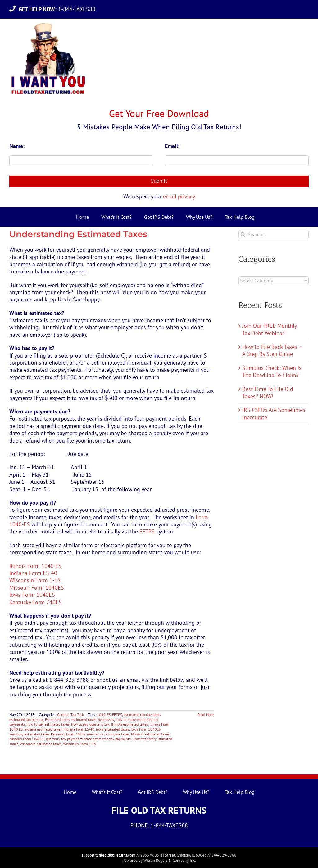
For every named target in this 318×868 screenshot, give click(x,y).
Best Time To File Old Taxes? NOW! (268, 393)
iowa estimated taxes (113, 729)
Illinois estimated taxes (129, 724)
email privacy (179, 196)
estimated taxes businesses (93, 720)
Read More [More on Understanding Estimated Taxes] (206, 715)
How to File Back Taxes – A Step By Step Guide (272, 350)
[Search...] (274, 234)
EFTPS (147, 531)
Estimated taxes (57, 720)
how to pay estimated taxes (48, 724)
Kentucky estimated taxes (29, 734)
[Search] (243, 234)
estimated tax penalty (26, 720)
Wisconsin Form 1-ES (35, 580)
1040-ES (104, 715)
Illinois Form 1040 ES (35, 566)
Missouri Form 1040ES (37, 588)
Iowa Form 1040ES (32, 595)
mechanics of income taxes (108, 734)
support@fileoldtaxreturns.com (109, 855)
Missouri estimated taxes (150, 734)
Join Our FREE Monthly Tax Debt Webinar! (269, 329)
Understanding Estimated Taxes (78, 234)
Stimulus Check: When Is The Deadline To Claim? (272, 371)
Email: (172, 146)
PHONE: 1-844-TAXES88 (159, 825)
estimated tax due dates (142, 715)
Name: (17, 146)
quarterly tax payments (64, 739)
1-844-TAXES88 (59, 9)
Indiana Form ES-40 (33, 573)
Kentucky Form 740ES (36, 602)
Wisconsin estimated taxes (41, 744)
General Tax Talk (70, 715)
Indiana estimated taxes (43, 729)
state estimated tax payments (107, 739)
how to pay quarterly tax (90, 724)
